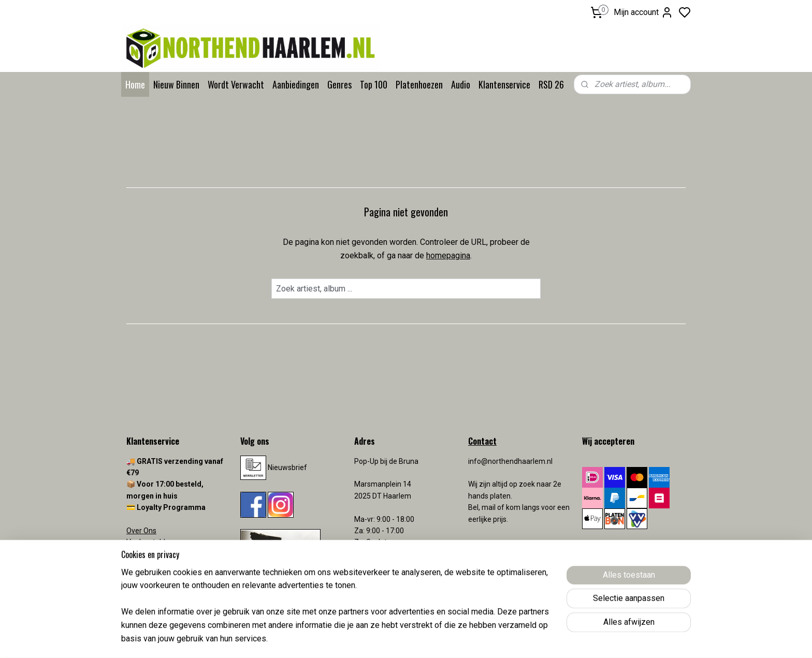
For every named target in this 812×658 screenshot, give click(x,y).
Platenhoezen (419, 84)
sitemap (447, 639)
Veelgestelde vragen (160, 542)
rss (467, 639)
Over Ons (141, 531)
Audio (461, 84)
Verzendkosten (152, 565)
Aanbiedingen (296, 84)
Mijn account (643, 12)
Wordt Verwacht (236, 84)
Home (135, 84)
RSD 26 (551, 84)
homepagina (448, 255)
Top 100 (374, 84)
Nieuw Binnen (176, 84)
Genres (339, 84)
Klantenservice (504, 84)
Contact (139, 554)
